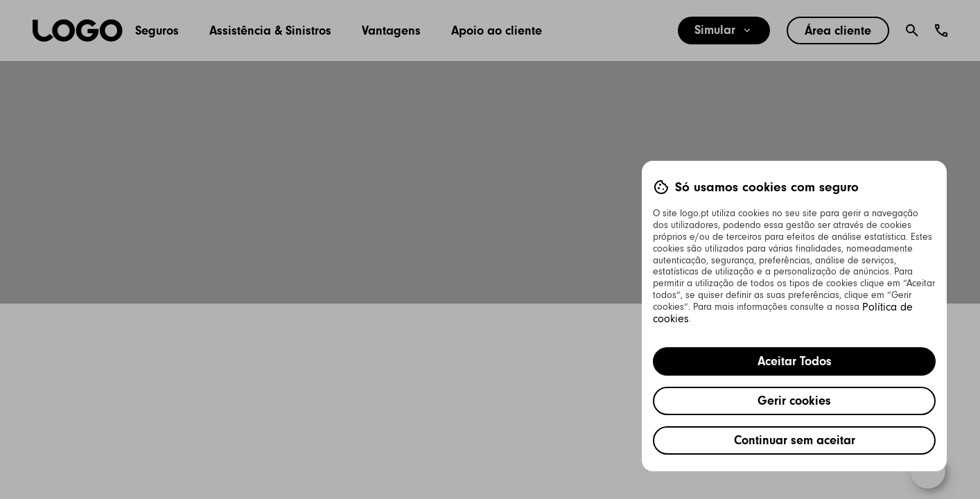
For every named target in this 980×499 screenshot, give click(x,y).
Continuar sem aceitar (795, 440)
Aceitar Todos (795, 361)
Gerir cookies (794, 401)
